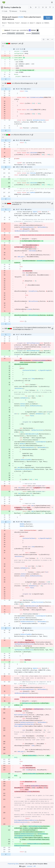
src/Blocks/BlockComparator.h (24, 83)
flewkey (7, 7)
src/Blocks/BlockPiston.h (21, 135)
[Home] (4, 2)
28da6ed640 (35, 33)
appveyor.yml (16, 44)
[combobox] (43, 39)
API (35, 866)
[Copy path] (22, 44)
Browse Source (48, 18)
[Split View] (48, 39)
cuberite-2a (16, 7)
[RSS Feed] (31, 7)
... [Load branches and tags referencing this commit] (3, 25)
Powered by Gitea (13, 864)
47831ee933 (11, 33)
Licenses (30, 866)
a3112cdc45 (20, 33)
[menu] (52, 39)
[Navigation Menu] (52, 2)
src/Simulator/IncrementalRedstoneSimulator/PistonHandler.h (31, 204)
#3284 (21, 17)
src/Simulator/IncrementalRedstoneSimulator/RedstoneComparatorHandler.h (32, 329)
